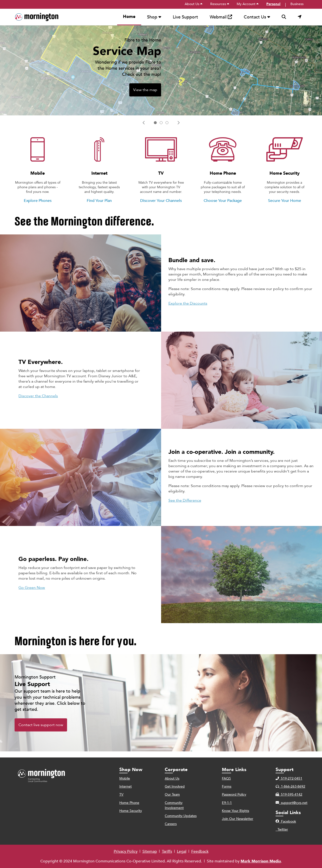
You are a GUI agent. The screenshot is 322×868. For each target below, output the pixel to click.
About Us (172, 778)
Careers (171, 824)
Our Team (172, 795)
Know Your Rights (235, 811)
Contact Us (257, 17)
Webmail (221, 17)
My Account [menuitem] (248, 4)
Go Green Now (32, 594)
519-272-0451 (289, 778)
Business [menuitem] (297, 4)
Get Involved (175, 786)
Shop (154, 17)
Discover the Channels (38, 402)
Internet (126, 786)
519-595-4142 (289, 795)
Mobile (125, 778)
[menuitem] (36, 17)
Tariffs (167, 851)
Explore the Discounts (188, 309)
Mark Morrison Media (261, 861)
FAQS (226, 778)
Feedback (200, 851)
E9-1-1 (227, 803)
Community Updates (181, 816)
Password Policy (234, 795)
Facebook (286, 821)
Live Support (185, 17)
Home (129, 17)
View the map (145, 96)
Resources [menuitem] (220, 4)
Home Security (131, 811)
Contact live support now (41, 731)
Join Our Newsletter (238, 819)
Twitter (282, 829)
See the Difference (185, 507)
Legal (182, 851)
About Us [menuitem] (194, 4)
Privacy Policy (126, 851)
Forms (227, 786)
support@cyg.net (292, 803)
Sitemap (150, 851)
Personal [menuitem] (273, 4)
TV (121, 795)
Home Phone (129, 803)
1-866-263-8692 (290, 786)
